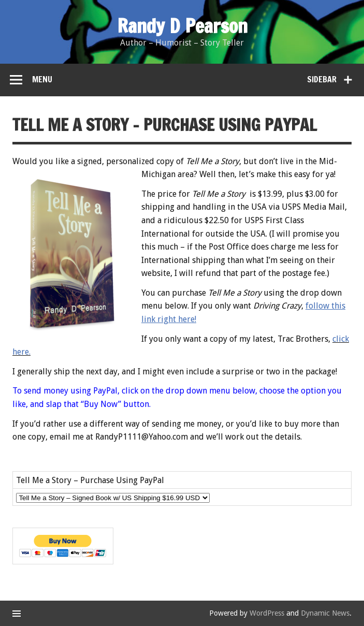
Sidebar (322, 79)
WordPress (267, 613)
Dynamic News (325, 613)
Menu (42, 79)
